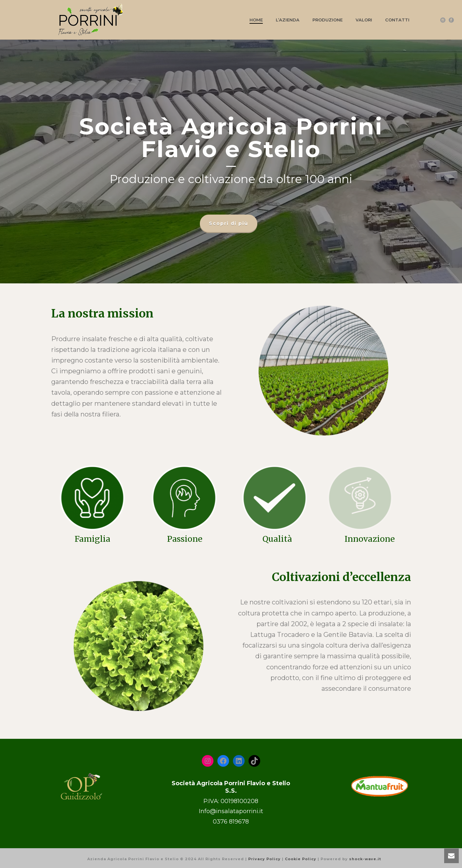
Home (256, 20)
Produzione (328, 20)
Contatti (397, 20)
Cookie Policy (301, 859)
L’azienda (288, 20)
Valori (364, 20)
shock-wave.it (365, 859)
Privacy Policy (264, 859)
